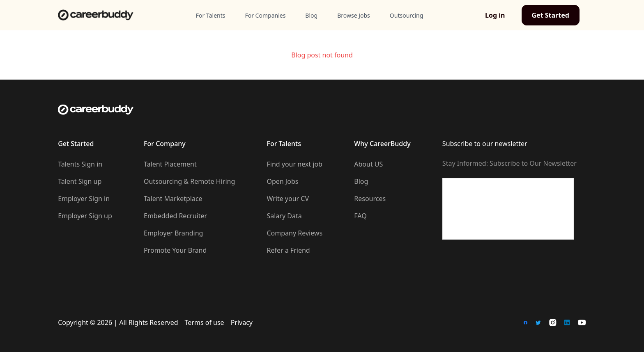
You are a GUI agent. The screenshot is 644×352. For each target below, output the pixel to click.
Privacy (242, 322)
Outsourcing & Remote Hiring (189, 181)
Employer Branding (173, 233)
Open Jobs (282, 181)
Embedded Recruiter (175, 216)
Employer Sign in (84, 199)
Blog (361, 181)
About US (368, 164)
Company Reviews (294, 233)
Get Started (551, 15)
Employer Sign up (85, 216)
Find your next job (294, 164)
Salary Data (284, 216)
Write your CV (288, 199)
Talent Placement (170, 164)
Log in (495, 15)
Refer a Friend (288, 250)
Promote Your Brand (175, 250)
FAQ (360, 216)
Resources (370, 199)
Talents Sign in (80, 164)
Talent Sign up (80, 181)
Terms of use (205, 322)
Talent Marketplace (173, 199)
